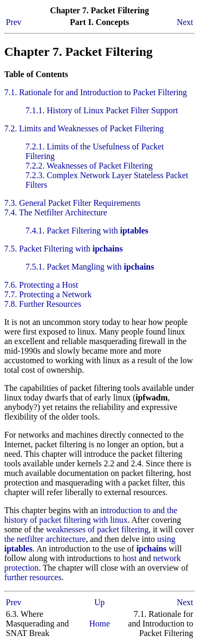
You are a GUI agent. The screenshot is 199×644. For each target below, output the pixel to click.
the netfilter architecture (45, 539)
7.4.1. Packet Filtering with (87, 231)
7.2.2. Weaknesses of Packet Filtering (89, 166)
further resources (33, 577)
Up (100, 602)
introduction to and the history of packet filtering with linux (91, 515)
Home (99, 624)
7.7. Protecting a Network (48, 294)
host (130, 558)
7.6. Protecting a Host (41, 285)
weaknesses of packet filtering (97, 529)
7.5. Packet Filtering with (63, 249)
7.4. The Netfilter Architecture (56, 212)
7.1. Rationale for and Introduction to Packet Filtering (96, 92)
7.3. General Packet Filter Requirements (72, 203)
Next (185, 22)
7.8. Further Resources (43, 304)
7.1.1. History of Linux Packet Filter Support (102, 110)
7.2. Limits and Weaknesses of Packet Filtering (84, 128)
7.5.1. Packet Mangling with (90, 267)
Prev (14, 22)
